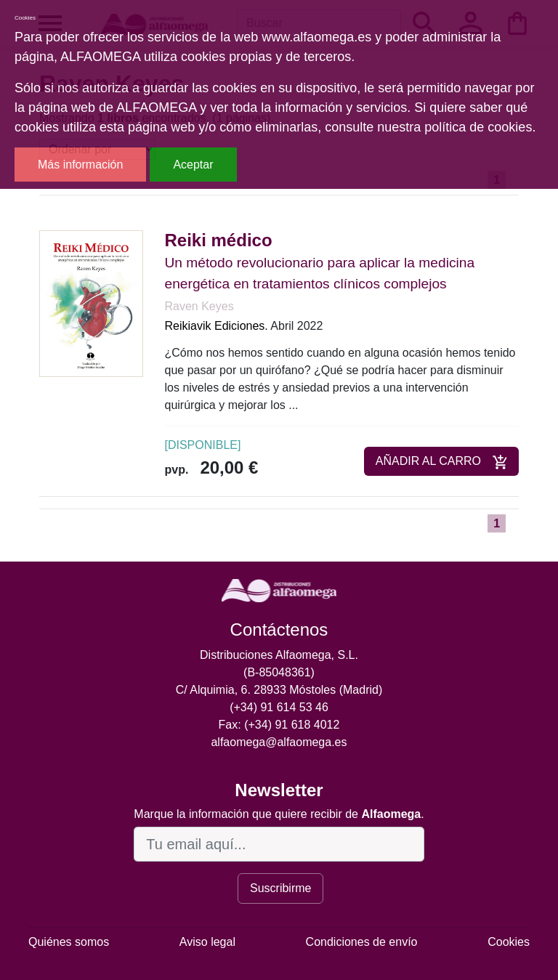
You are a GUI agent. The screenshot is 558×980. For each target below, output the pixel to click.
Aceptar (193, 165)
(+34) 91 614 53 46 (279, 707)
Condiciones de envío (362, 942)
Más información (80, 165)
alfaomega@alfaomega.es (279, 742)
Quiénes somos (69, 942)
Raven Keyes (199, 306)
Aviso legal (207, 942)
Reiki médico (219, 240)
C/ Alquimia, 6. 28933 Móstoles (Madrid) (279, 690)
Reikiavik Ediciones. (217, 326)
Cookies (509, 942)
